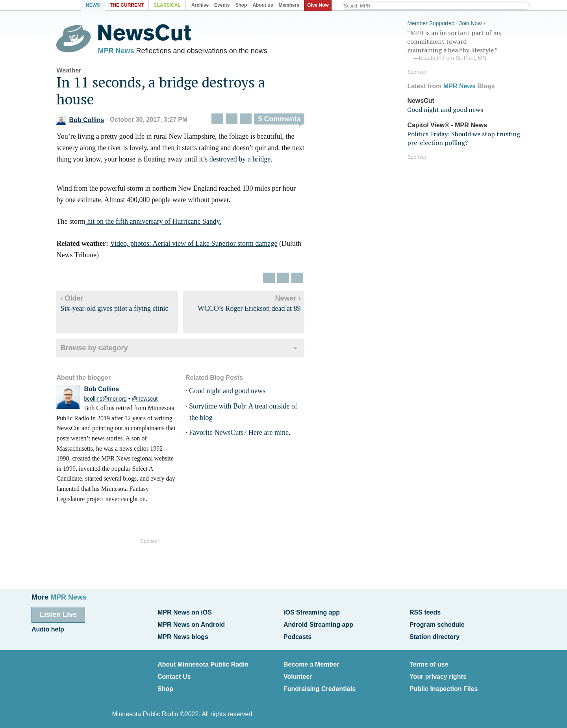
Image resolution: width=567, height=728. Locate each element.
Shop (165, 684)
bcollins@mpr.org (111, 400)
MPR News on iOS (185, 612)
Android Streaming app (318, 623)
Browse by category (99, 349)
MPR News (121, 51)
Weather (74, 72)
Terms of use (429, 662)
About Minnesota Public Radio (203, 662)
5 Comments (285, 121)
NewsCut (421, 99)
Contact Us (174, 673)
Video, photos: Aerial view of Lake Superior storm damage (199, 245)
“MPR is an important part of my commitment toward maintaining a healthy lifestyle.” (466, 45)
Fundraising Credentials (320, 684)
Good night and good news (232, 392)
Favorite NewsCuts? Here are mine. (245, 435)
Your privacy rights (438, 673)
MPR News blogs (183, 635)
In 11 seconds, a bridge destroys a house (166, 92)
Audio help (48, 628)
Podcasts (297, 635)
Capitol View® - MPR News (447, 124)
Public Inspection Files (444, 684)
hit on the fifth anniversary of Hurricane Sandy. (158, 223)
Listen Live (58, 614)
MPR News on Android (191, 623)
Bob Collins (86, 122)
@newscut (150, 400)
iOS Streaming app (312, 612)
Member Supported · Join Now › (446, 22)
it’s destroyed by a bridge (240, 161)
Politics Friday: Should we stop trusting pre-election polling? (464, 137)
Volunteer (298, 673)
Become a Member (311, 662)
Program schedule (437, 623)
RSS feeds (425, 612)
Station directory (435, 635)
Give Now (319, 5)
